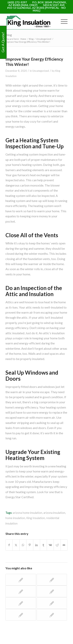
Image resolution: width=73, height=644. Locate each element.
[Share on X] (16, 545)
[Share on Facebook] (9, 545)
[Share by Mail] (64, 545)
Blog (9, 35)
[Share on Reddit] (57, 545)
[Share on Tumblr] (43, 545)
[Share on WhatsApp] (23, 545)
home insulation (15, 518)
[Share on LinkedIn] (37, 545)
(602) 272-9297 (17, 2)
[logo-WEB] (30, 21)
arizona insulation (54, 513)
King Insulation (36, 518)
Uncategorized (41, 71)
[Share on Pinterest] (30, 545)
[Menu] (62, 21)
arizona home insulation (28, 513)
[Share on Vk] (50, 545)
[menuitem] (62, 21)
